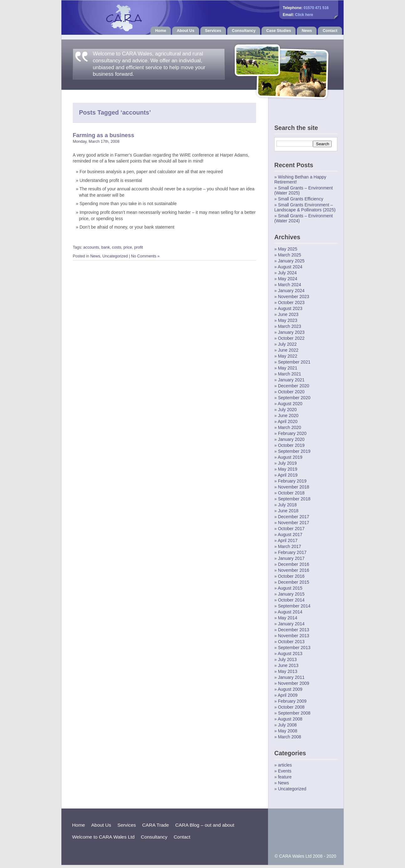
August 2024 (290, 267)
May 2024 (288, 279)
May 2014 (288, 618)
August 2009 (290, 689)
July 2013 (287, 659)
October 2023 (291, 302)
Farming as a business (103, 135)
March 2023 (290, 326)
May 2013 (288, 671)
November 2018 (294, 487)
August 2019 (290, 457)
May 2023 (288, 320)
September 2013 (294, 648)
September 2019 (294, 451)
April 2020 (288, 421)
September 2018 (294, 499)
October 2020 (291, 392)
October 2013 (291, 642)
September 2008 (294, 713)
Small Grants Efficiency (301, 199)
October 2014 (291, 600)
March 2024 (290, 285)
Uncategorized (115, 256)
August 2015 (290, 588)
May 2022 (288, 356)
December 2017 (294, 517)
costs (116, 247)
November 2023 (294, 297)
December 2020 (294, 386)
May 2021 (288, 368)
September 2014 (294, 606)
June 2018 (288, 511)
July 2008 (287, 725)
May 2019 (288, 469)
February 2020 (292, 433)
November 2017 (294, 523)
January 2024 (291, 291)
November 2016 (294, 570)
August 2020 (290, 404)
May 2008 (288, 731)
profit (139, 247)
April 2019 (288, 475)
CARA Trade (155, 825)
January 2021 (291, 380)
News (307, 31)
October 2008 (291, 707)
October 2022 (291, 338)
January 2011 (291, 677)
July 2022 (287, 344)
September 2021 (294, 362)
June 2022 (288, 350)
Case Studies (279, 31)
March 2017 (290, 546)
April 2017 (288, 540)
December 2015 (294, 582)
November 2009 (294, 683)
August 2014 (290, 612)
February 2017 (292, 552)
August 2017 (290, 535)
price (128, 247)
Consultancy (244, 31)
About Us (186, 31)
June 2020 (288, 416)
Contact (330, 31)
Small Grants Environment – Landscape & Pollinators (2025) (305, 207)
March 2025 (290, 255)
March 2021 (290, 374)
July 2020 (287, 410)
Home (161, 31)
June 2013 (288, 665)
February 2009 (292, 701)
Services (213, 31)
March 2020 (290, 427)
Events (285, 771)
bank (105, 247)
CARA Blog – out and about (205, 825)
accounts (91, 247)
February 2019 (292, 481)
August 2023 (290, 308)
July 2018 (287, 505)
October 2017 (291, 529)
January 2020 (291, 439)
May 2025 (288, 249)
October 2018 (291, 493)
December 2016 (294, 564)
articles (285, 765)
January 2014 (291, 624)
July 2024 (287, 273)
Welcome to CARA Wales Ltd (103, 837)
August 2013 (290, 654)
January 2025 (291, 261)
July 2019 (287, 463)
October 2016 (291, 576)
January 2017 (291, 558)
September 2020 (294, 398)
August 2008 (290, 719)
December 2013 (294, 630)
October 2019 (291, 445)
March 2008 (290, 737)
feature (285, 777)
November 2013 (294, 636)
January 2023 (291, 332)
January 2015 (291, 594)
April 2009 (288, 695)
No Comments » (145, 256)
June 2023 (288, 314)
